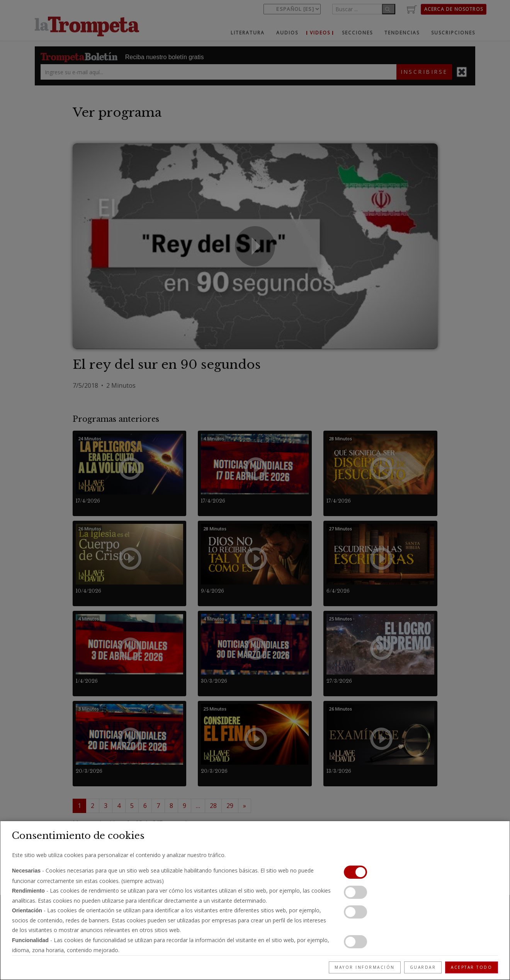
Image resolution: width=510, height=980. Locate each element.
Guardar (423, 967)
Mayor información (365, 967)
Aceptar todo (472, 967)
